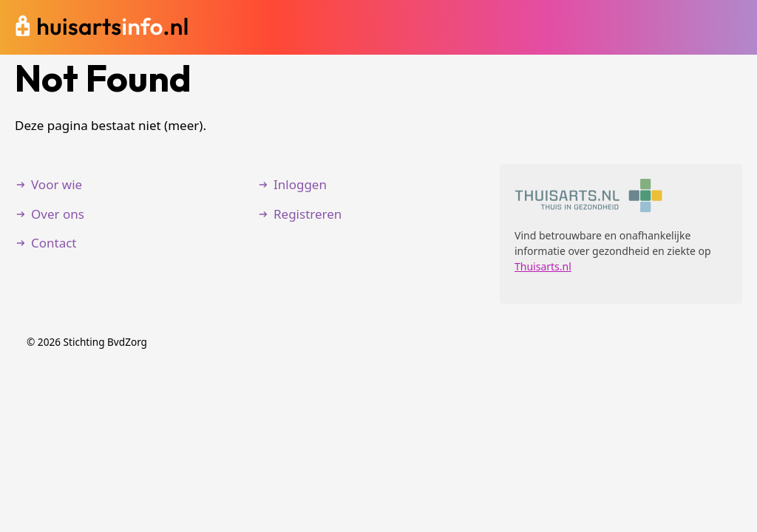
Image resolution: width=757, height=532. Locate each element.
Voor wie (57, 184)
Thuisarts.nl (543, 266)
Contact (54, 243)
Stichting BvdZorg (105, 342)
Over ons (58, 214)
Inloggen (300, 184)
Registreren (308, 214)
